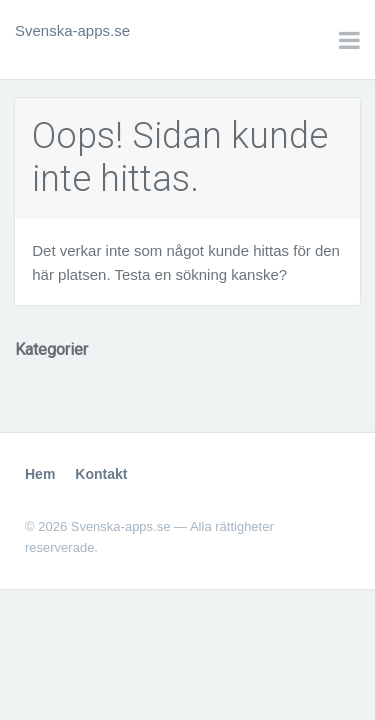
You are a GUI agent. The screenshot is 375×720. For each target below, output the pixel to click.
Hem (40, 474)
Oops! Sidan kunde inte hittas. (180, 157)
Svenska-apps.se (72, 30)
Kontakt (101, 474)
